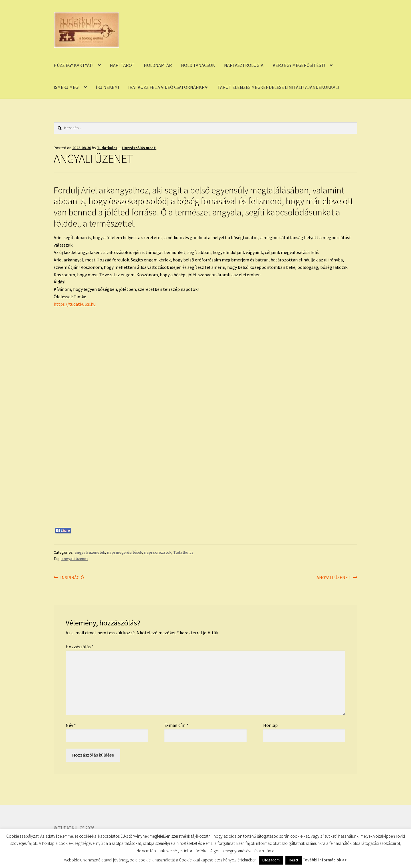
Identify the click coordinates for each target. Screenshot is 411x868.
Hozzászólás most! (139, 148)
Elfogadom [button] (271, 860)
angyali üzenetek (90, 552)
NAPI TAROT (122, 65)
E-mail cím (176, 725)
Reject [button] (294, 860)
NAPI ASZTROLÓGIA (244, 65)
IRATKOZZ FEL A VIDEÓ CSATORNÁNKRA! (168, 87)
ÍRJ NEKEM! (107, 87)
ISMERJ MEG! (67, 87)
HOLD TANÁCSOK (198, 65)
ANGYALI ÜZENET (334, 578)
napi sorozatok (158, 552)
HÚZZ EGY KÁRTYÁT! (73, 65)
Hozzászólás (80, 647)
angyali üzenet (75, 559)
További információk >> (325, 860)
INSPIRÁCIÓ (72, 578)
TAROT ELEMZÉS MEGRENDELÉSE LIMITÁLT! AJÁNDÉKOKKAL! (278, 87)
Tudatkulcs (107, 148)
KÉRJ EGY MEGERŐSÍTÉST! (299, 65)
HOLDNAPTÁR (158, 65)
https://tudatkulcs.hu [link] (75, 304)
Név (71, 725)
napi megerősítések (125, 552)
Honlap (270, 725)
